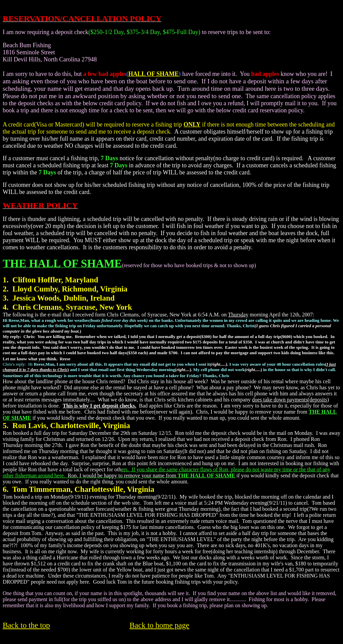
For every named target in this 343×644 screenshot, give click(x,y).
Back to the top (26, 625)
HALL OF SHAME (154, 74)
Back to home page (159, 625)
